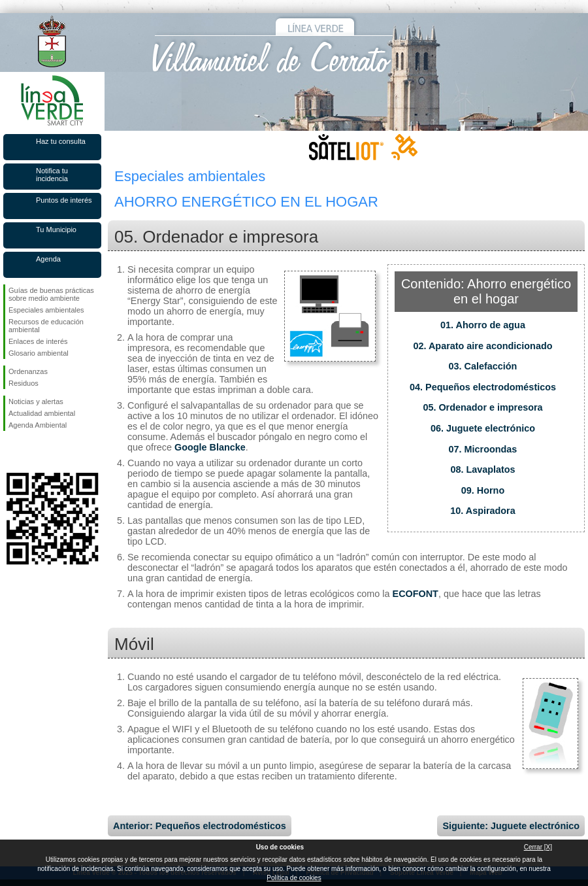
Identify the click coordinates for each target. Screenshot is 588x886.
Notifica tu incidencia (52, 175)
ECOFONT (416, 594)
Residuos (24, 383)
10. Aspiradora (482, 511)
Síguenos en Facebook (11, 452)
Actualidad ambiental (42, 413)
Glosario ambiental (39, 353)
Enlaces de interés (38, 341)
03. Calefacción (483, 366)
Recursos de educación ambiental (46, 326)
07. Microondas (483, 449)
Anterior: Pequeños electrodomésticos (200, 826)
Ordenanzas (28, 371)
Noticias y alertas (36, 401)
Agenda (48, 259)
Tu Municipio (56, 230)
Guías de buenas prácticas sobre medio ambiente (51, 294)
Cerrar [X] (538, 847)
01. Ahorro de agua (483, 325)
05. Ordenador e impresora (482, 407)
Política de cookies (294, 878)
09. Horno (483, 490)
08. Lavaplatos (482, 469)
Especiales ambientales (46, 310)
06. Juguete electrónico (483, 428)
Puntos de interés (64, 200)
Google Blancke (210, 447)
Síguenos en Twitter (33, 452)
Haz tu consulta (61, 141)
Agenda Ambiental (38, 425)
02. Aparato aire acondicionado (483, 346)
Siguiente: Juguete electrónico (511, 826)
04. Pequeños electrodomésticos (483, 387)
